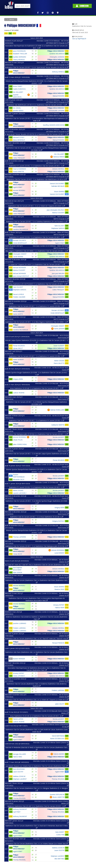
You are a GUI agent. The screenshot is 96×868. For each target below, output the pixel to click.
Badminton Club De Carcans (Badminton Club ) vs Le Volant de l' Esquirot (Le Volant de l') (37, 700)
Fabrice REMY (60, 608)
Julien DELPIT (60, 704)
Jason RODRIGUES (19, 51)
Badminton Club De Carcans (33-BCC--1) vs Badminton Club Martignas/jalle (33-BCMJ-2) (37, 546)
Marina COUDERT (58, 213)
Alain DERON (18, 572)
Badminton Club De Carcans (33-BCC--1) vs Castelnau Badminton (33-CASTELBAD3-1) (37, 222)
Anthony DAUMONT (20, 809)
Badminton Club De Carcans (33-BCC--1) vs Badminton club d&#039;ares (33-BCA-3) (37, 179)
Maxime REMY (59, 589)
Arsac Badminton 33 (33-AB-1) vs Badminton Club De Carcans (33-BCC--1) (37, 388)
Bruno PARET (18, 86)
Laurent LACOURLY (20, 493)
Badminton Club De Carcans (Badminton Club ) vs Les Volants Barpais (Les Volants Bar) (37, 844)
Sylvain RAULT (18, 348)
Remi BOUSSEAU (19, 769)
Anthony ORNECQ (58, 72)
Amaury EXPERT (59, 605)
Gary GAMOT (60, 832)
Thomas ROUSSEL (58, 779)
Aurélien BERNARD (20, 57)
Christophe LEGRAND (57, 57)
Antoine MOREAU (58, 169)
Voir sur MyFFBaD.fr (79, 39)
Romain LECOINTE (19, 240)
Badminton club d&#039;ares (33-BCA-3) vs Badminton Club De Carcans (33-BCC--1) (37, 105)
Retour (12, 19)
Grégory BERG (18, 379)
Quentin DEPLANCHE (57, 794)
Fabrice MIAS (18, 757)
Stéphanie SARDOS (58, 228)
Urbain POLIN (18, 440)
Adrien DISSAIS (59, 361)
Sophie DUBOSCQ (19, 89)
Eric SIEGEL (17, 108)
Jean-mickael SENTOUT (21, 276)
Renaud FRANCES (58, 643)
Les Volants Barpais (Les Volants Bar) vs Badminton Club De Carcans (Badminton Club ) (37, 766)
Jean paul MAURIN (58, 273)
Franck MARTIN (18, 171)
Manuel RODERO (59, 96)
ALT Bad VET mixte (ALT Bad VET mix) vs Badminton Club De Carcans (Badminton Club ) (37, 565)
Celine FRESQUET (19, 158)
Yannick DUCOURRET (57, 183)
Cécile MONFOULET (20, 243)
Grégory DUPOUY (58, 521)
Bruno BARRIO (59, 192)
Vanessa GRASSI (59, 157)
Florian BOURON (19, 346)
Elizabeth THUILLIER (20, 54)
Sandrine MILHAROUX (57, 54)
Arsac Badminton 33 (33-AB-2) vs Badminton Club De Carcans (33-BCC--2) (37, 716)
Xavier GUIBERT (59, 346)
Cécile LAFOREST (19, 676)
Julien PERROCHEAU (20, 444)
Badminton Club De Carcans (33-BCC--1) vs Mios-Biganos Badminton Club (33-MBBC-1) (37, 322)
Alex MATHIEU (59, 859)
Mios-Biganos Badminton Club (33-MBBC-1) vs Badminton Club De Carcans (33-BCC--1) (37, 251)
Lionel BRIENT (59, 553)
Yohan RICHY (18, 554)
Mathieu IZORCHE (19, 776)
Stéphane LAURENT (20, 779)
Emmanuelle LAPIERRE (57, 111)
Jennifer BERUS (18, 111)
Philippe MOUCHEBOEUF (56, 51)
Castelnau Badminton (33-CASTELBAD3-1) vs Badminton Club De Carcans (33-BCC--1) (37, 284)
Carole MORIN (18, 257)
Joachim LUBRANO (20, 623)
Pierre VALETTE (59, 363)
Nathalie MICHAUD (58, 186)
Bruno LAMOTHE (59, 797)
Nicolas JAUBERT (59, 437)
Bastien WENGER (19, 659)
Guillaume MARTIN (58, 425)
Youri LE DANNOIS (19, 169)
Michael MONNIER (19, 268)
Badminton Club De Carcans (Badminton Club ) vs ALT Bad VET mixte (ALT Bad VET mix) (37, 639)
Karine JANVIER (59, 329)
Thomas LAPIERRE (19, 537)
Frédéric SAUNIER (19, 297)
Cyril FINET (17, 812)
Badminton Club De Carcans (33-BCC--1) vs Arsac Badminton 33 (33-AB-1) (37, 517)
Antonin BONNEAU (20, 437)
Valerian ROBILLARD (57, 410)
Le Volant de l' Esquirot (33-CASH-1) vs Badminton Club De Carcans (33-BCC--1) (37, 264)
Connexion (82, 6)
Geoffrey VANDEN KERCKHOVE (54, 125)
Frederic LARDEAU (19, 628)
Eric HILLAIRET (18, 92)
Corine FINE (60, 835)
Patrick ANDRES (59, 754)
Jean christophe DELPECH (56, 210)
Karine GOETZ (18, 314)
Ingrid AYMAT (18, 187)
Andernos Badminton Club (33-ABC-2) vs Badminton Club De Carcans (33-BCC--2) (37, 806)
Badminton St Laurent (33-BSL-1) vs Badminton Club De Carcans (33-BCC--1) (37, 166)
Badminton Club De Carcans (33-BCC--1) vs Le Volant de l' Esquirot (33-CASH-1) (37, 206)
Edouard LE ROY (19, 137)
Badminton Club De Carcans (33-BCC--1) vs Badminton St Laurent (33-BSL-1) (37, 306)
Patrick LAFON (18, 719)
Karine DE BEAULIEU (57, 738)
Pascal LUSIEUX (18, 294)
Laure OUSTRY (18, 772)
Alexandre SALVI (19, 479)
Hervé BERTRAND (58, 736)
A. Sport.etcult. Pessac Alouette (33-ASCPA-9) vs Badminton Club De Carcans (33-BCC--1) (37, 134)
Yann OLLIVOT (59, 226)
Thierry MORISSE (19, 60)
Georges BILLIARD (19, 754)
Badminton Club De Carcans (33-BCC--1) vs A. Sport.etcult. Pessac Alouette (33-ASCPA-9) (37, 67)
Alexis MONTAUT (19, 140)
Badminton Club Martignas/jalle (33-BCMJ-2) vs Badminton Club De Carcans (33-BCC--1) (37, 434)
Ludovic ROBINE (19, 393)
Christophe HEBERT (20, 254)
